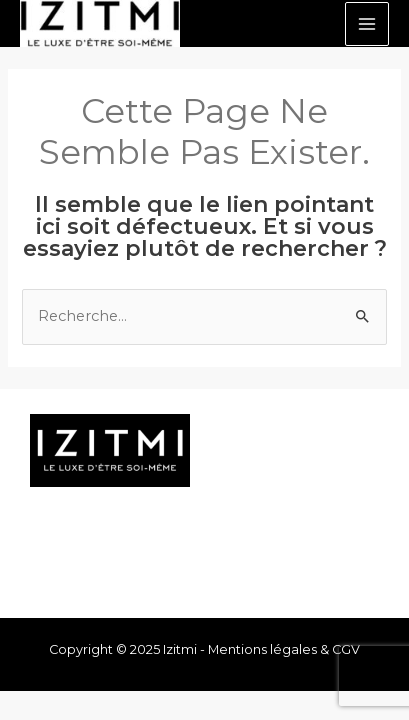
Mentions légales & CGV (284, 649)
